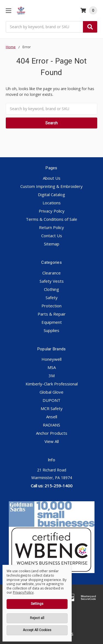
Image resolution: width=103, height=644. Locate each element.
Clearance (51, 273)
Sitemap (52, 244)
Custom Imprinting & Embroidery (51, 186)
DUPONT (51, 400)
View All (52, 441)
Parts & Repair (52, 314)
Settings (37, 604)
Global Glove (51, 392)
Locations (52, 203)
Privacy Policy (52, 211)
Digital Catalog (51, 194)
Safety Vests (52, 281)
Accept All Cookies (37, 630)
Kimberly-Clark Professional (52, 384)
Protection (51, 306)
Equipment (52, 322)
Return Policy (51, 227)
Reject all (37, 618)
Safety (52, 297)
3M (52, 376)
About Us (52, 178)
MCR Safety (52, 408)
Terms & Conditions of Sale (51, 219)
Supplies (51, 330)
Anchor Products (52, 433)
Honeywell (51, 359)
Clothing (51, 289)
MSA (52, 367)
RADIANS (51, 425)
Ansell (52, 417)
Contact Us (52, 236)
